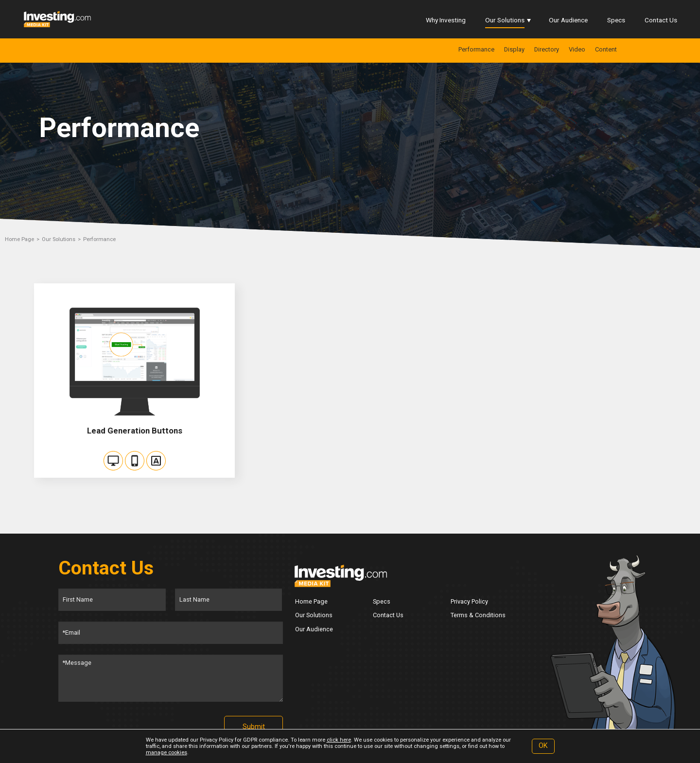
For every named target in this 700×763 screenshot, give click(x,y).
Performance (476, 49)
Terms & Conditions (478, 615)
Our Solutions (505, 20)
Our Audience (568, 20)
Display (514, 49)
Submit (254, 727)
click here (339, 740)
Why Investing (446, 20)
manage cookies (166, 753)
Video (577, 49)
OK (543, 746)
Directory (547, 49)
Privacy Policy (469, 601)
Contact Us (661, 20)
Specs (616, 20)
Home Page (19, 239)
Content (606, 49)
